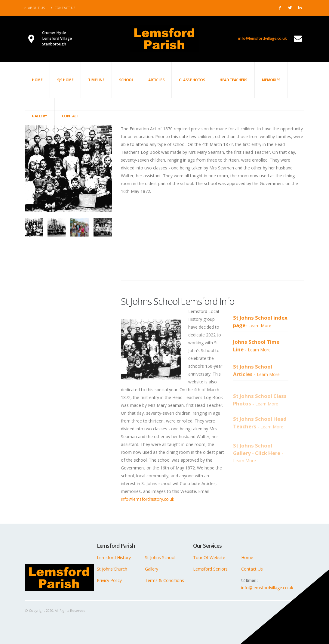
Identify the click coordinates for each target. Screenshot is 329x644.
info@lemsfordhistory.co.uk (148, 499)
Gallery (40, 116)
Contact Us (63, 8)
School (126, 80)
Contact (71, 116)
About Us (35, 8)
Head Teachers (233, 80)
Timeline (96, 80)
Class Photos (192, 80)
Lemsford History (114, 557)
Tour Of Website (209, 557)
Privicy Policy (109, 580)
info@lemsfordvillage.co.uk (263, 38)
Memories (271, 80)
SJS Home (65, 80)
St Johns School (160, 557)
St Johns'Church (112, 569)
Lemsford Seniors (210, 569)
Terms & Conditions (164, 580)
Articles (156, 80)
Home (37, 80)
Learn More (260, 337)
